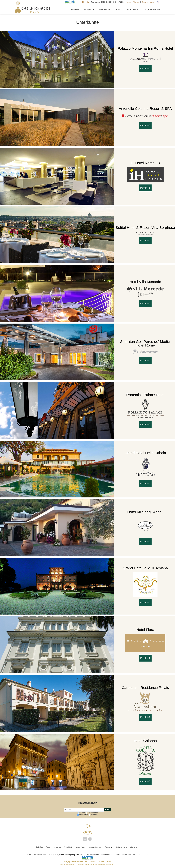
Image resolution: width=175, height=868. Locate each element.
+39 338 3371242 (104, 862)
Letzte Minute (132, 9)
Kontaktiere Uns (121, 847)
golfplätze (39, 847)
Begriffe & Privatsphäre (68, 864)
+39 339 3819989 (90, 862)
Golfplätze (89, 9)
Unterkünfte (105, 9)
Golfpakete (74, 9)
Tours (118, 9)
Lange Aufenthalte (152, 9)
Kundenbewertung (148, 2)
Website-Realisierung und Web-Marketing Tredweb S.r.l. (96, 864)
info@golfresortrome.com (74, 862)
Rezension (108, 847)
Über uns (136, 2)
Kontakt (128, 2)
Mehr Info (145, 68)
